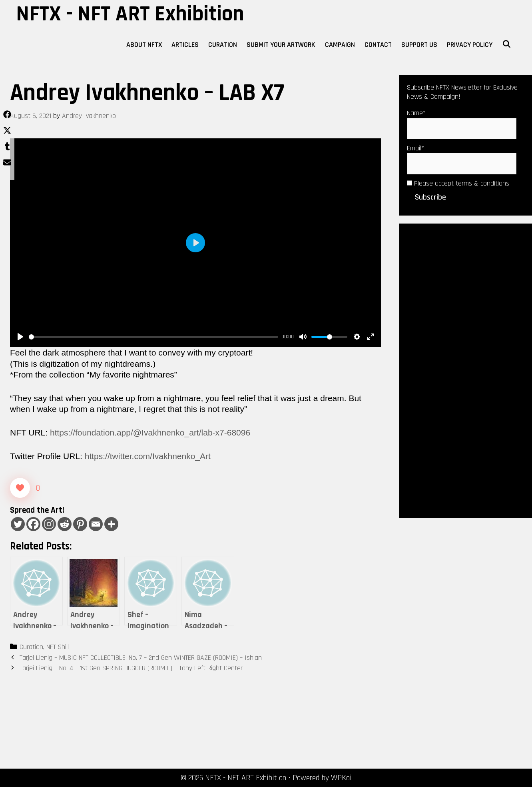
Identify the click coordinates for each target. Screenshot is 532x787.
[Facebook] (33, 524)
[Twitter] (18, 524)
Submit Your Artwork (281, 45)
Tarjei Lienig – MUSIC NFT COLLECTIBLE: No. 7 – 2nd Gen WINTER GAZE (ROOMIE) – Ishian (141, 658)
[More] (111, 524)
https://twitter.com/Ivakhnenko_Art (148, 456)
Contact (378, 45)
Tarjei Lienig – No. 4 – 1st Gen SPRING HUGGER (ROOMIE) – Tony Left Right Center (131, 668)
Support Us (419, 45)
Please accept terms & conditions (458, 183)
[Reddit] (65, 524)
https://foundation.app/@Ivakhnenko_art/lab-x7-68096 (150, 432)
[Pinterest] (80, 524)
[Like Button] (20, 488)
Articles (185, 45)
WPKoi (341, 778)
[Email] (96, 524)
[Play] (20, 337)
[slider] (153, 337)
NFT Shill (58, 647)
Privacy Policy (470, 45)
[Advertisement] (465, 370)
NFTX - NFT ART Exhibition (130, 14)
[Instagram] (49, 524)
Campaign (340, 45)
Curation (223, 45)
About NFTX (144, 45)
